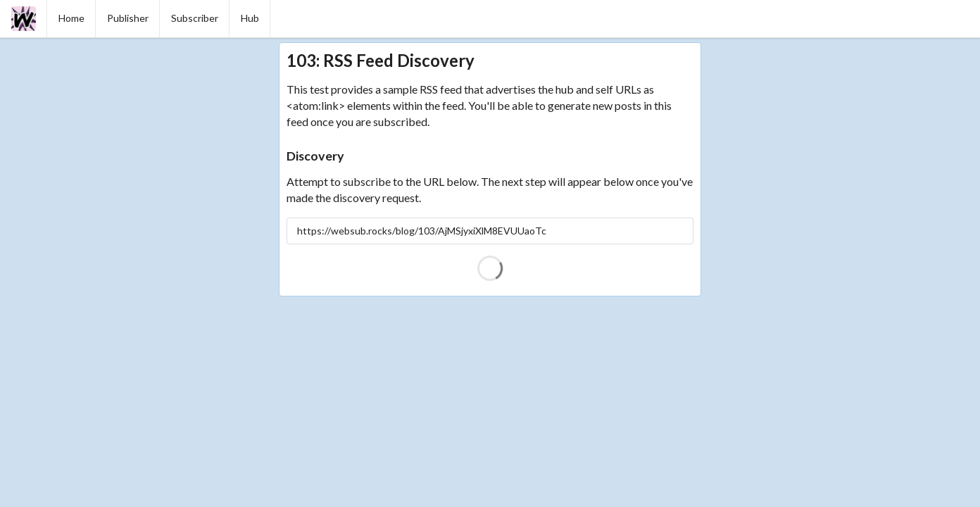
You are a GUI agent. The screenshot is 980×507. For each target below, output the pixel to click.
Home (71, 18)
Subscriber (195, 18)
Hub (250, 18)
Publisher (128, 18)
